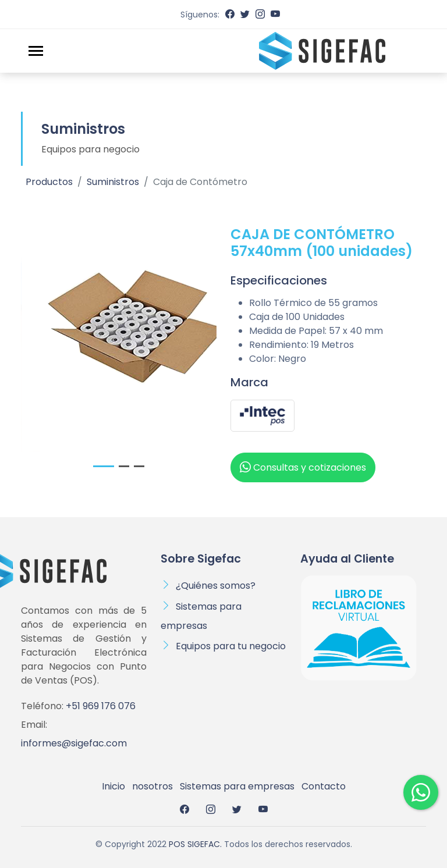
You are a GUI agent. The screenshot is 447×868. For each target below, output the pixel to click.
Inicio (113, 786)
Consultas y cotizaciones (303, 467)
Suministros (113, 182)
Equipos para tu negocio (231, 646)
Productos (49, 182)
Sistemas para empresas (237, 786)
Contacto (324, 786)
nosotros (152, 786)
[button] (104, 466)
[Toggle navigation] (36, 51)
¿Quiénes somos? (216, 586)
